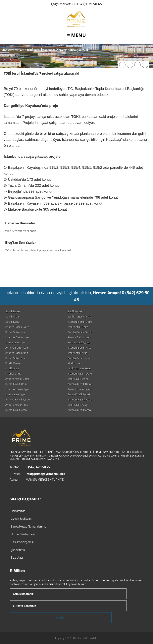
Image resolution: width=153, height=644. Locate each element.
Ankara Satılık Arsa (17, 353)
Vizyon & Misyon (21, 519)
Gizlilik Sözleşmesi (22, 542)
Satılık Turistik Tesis (79, 317)
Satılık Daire (13, 311)
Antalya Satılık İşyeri (17, 348)
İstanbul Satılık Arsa (79, 348)
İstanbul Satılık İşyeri (18, 337)
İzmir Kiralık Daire (78, 379)
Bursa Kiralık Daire (17, 384)
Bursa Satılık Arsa (16, 358)
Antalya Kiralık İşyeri (18, 399)
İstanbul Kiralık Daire (80, 374)
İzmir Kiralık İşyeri (16, 394)
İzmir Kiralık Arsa (78, 405)
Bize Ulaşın (18, 558)
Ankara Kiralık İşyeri (79, 389)
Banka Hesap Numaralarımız (29, 526)
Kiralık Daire (13, 363)
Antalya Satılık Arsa (79, 358)
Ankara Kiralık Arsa (17, 405)
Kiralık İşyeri (75, 363)
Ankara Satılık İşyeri (79, 337)
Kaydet (61, 618)
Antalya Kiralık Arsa (79, 410)
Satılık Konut (13, 322)
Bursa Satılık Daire (16, 332)
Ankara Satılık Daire (17, 327)
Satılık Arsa (12, 317)
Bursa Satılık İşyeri (79, 342)
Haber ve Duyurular (20, 223)
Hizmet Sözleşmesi (23, 534)
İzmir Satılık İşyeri (16, 342)
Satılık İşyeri (75, 311)
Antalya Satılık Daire (80, 332)
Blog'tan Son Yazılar (21, 242)
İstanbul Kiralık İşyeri (18, 389)
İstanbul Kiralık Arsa (80, 399)
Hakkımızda (18, 511)
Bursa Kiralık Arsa (16, 410)
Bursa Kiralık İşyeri (79, 394)
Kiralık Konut (13, 374)
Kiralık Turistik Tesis (79, 368)
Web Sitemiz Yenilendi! (21, 231)
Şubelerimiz (18, 550)
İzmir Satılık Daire (78, 327)
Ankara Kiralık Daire (17, 379)
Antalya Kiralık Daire (80, 384)
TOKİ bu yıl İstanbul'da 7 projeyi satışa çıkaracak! (38, 250)
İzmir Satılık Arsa (77, 353)
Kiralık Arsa (12, 368)
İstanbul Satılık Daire (80, 322)
